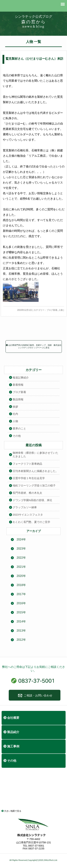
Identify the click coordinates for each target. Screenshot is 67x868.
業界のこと (19, 428)
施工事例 (11, 746)
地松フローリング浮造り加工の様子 (34, 485)
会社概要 (11, 718)
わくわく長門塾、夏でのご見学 (31, 522)
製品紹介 (11, 732)
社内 (15, 414)
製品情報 (18, 399)
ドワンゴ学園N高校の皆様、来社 (32, 500)
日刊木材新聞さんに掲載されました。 (35, 471)
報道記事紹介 (21, 378)
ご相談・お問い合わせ (35, 695)
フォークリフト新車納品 (27, 464)
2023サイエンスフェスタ (28, 515)
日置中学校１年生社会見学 (29, 478)
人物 (61, 310)
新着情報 (18, 385)
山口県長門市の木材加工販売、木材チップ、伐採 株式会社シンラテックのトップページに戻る (34, 346)
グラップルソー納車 (25, 507)
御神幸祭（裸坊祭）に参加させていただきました (35, 455)
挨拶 (15, 407)
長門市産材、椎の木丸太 (27, 493)
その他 (17, 436)
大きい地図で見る (11, 811)
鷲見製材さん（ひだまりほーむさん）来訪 (34, 59)
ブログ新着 (52, 310)
